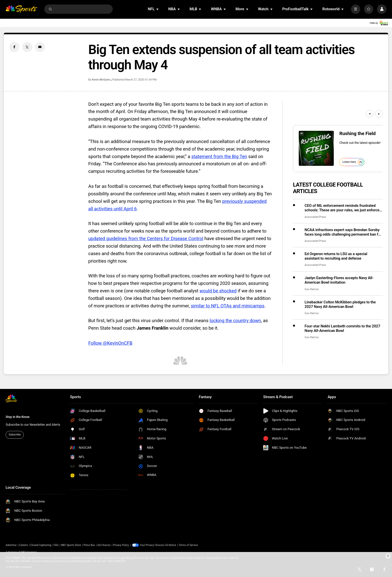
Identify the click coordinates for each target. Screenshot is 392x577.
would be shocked (218, 291)
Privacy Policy (121, 545)
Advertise (11, 545)
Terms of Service (188, 545)
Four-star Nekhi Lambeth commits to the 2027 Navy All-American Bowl (342, 328)
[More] (356, 9)
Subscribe (15, 435)
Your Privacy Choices (152, 545)
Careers (23, 545)
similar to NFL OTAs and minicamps (227, 306)
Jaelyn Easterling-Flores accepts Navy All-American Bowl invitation (339, 280)
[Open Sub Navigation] (158, 9)
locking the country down (235, 321)
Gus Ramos (312, 289)
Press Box (89, 545)
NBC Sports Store (71, 545)
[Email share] (40, 47)
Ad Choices (104, 545)
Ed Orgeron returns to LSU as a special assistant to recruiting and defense (336, 256)
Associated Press (315, 217)
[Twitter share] (27, 47)
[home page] (21, 9)
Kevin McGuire (101, 80)
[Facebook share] (14, 47)
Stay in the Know (17, 417)
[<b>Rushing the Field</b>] (316, 148)
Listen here (353, 162)
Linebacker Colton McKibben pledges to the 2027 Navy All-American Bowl (340, 304)
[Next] (379, 114)
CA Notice (170, 545)
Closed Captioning (41, 545)
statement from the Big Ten (219, 157)
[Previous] (370, 114)
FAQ (56, 545)
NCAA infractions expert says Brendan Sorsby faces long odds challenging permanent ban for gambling (343, 232)
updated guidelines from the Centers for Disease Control (146, 239)
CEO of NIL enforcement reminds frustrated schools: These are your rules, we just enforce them (342, 208)
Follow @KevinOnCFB (110, 343)
